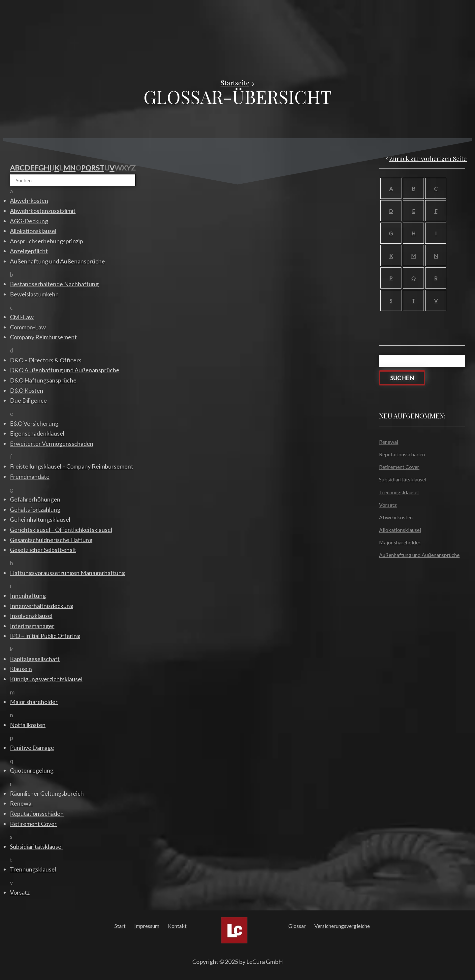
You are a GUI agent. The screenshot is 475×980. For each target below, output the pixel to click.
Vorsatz (388, 505)
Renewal (389, 442)
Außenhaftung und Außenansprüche (419, 555)
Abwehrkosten (396, 517)
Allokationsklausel (400, 530)
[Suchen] (73, 180)
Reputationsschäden (402, 454)
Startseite (235, 83)
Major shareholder (400, 542)
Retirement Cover (399, 467)
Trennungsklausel (399, 492)
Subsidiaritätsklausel (403, 479)
